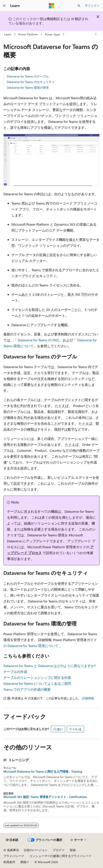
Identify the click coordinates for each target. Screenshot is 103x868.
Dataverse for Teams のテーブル (28, 76)
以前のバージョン (36, 850)
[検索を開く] (79, 6)
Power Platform (28, 34)
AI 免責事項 (11, 850)
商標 (23, 862)
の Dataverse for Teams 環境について (31, 646)
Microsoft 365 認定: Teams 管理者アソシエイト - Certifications (45, 797)
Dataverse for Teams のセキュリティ (31, 82)
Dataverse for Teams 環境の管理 (28, 87)
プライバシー (12, 856)
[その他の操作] (96, 34)
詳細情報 (88, 698)
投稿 (73, 850)
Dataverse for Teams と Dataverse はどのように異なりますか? (49, 666)
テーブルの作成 (15, 672)
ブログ (57, 850)
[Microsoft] (52, 6)
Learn (8, 34)
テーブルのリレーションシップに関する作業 (37, 677)
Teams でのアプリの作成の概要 (27, 689)
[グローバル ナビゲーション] (4, 6)
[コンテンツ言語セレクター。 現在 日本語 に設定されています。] (12, 840)
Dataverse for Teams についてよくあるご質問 (37, 683)
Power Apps (52, 34)
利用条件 (9, 862)
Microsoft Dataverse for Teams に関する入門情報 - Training (43, 772)
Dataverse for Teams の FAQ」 (40, 340)
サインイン (92, 5)
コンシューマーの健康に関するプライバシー (59, 856)
